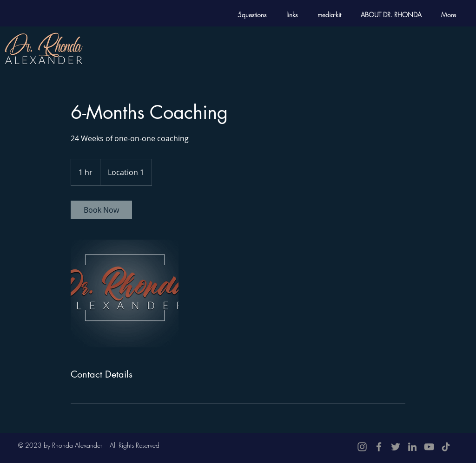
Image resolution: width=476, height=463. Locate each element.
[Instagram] (362, 447)
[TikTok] (446, 447)
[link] (101, 210)
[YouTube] (429, 447)
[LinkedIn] (412, 447)
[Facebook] (379, 447)
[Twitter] (396, 447)
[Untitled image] (125, 293)
